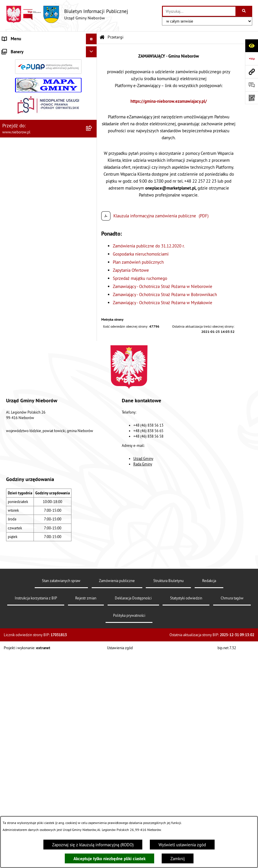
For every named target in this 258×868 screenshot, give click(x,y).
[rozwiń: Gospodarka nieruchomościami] (92, 166)
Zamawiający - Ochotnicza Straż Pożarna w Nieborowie (163, 286)
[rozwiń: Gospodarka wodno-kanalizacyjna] (92, 342)
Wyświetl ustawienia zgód (182, 845)
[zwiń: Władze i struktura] (92, 50)
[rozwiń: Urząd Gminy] (92, 64)
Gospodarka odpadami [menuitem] (22, 331)
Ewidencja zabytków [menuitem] (21, 396)
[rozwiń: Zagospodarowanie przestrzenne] (92, 353)
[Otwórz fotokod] (251, 98)
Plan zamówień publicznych (138, 262)
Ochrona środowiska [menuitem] (21, 310)
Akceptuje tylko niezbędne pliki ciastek (109, 859)
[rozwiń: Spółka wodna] (92, 451)
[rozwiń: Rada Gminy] (92, 93)
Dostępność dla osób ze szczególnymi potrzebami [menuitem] (37, 476)
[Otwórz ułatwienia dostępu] (251, 46)
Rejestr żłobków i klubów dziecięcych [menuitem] (37, 418)
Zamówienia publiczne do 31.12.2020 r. (149, 246)
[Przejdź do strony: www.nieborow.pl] (251, 72)
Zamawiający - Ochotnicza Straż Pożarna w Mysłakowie (163, 303)
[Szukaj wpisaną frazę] (244, 11)
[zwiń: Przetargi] (92, 137)
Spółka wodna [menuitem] (15, 450)
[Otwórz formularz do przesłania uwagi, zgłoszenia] (251, 85)
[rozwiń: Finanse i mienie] (92, 299)
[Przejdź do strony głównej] (67, 14)
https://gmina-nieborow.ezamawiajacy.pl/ (169, 101)
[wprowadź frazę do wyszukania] (199, 11)
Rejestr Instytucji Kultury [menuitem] (25, 407)
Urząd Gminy (143, 695)
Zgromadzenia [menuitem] (15, 385)
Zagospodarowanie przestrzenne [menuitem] (32, 353)
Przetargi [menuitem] (10, 137)
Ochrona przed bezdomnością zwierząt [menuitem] (38, 320)
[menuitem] (48, 64)
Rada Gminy (143, 701)
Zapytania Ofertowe (131, 270)
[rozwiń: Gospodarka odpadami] (92, 332)
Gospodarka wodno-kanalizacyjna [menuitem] (33, 342)
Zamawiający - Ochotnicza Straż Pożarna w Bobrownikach (165, 294)
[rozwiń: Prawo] (92, 288)
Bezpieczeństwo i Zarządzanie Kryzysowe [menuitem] (40, 364)
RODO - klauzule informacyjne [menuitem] (30, 461)
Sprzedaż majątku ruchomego (140, 278)
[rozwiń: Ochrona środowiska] (92, 310)
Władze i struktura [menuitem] (19, 50)
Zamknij (178, 859)
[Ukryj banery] (91, 492)
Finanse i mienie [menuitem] (17, 299)
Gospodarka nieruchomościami (141, 254)
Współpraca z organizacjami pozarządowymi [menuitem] (42, 375)
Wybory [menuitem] (9, 440)
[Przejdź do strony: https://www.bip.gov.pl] (251, 59)
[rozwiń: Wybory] (92, 440)
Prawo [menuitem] (8, 288)
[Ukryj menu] (91, 39)
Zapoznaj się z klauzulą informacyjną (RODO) (93, 845)
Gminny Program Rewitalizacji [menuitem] (29, 429)
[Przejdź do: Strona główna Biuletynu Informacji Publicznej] (102, 37)
